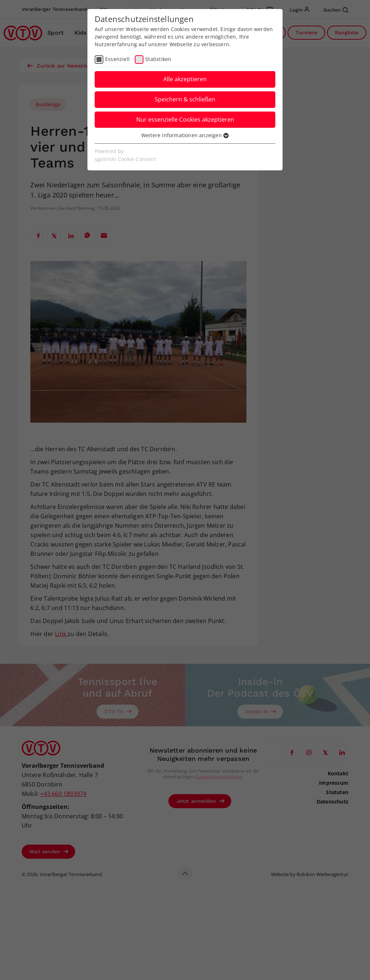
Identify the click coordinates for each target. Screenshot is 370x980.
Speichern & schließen (185, 99)
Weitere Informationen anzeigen (185, 135)
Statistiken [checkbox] (158, 59)
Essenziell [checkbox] (117, 59)
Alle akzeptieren (185, 79)
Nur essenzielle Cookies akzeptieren (185, 119)
